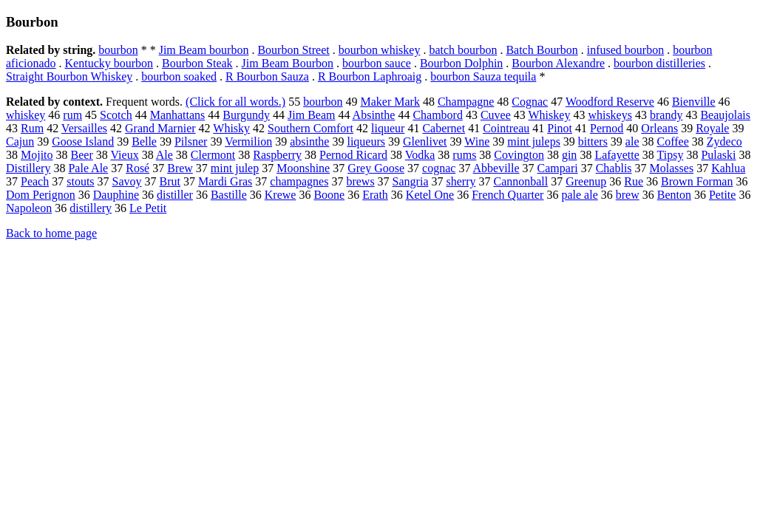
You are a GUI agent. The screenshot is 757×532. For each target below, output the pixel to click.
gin (569, 155)
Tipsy (671, 155)
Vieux (124, 155)
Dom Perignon (41, 195)
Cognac (530, 102)
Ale (164, 155)
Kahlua (728, 168)
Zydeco (724, 141)
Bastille (229, 195)
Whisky (231, 128)
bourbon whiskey (380, 50)
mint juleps (534, 141)
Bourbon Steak (197, 63)
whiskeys (610, 115)
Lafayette (617, 155)
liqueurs (366, 141)
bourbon (118, 50)
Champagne (466, 102)
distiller (175, 195)
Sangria (411, 181)
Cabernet (444, 128)
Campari (558, 168)
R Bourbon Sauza (267, 76)
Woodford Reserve (610, 102)
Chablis (614, 168)
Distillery (28, 168)
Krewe (281, 195)
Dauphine (116, 195)
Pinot (560, 128)
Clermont (213, 155)
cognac (439, 168)
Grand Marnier (160, 128)
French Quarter (508, 195)
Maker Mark (390, 102)
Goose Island (83, 141)
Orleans (659, 128)
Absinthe (374, 115)
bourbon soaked (179, 76)
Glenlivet (425, 141)
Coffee (673, 141)
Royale (712, 128)
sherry (461, 181)
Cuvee (496, 115)
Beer (82, 155)
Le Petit (148, 208)
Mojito (37, 155)
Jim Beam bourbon (204, 50)
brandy (666, 115)
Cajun (20, 141)
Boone (329, 195)
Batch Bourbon (542, 50)
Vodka (420, 155)
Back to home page (51, 233)
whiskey (26, 115)
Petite (722, 195)
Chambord (438, 115)
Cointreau (506, 128)
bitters (593, 141)
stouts (80, 181)
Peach (35, 181)
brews (360, 181)
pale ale (579, 195)
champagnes (299, 181)
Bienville (694, 102)
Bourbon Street (293, 50)
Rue (634, 181)
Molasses (672, 168)
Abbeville (496, 168)
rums (464, 155)
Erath (375, 195)
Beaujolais (725, 115)
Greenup (586, 181)
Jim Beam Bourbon (288, 63)
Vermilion (248, 141)
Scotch (116, 115)
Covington (519, 155)
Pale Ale (88, 168)
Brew (180, 168)
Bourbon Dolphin (461, 63)
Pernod (607, 128)
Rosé (138, 168)
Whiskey (550, 115)
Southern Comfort (310, 128)
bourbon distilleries (659, 63)
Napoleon (29, 208)
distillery (91, 208)
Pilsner (191, 141)
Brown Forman (697, 181)
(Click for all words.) (235, 102)
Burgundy (246, 115)
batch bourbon (463, 50)
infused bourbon (625, 50)
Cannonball (520, 181)
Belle (144, 141)
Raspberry (277, 155)
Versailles (84, 128)
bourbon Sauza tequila (483, 76)
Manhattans (178, 115)
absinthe (309, 141)
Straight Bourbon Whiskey (69, 76)
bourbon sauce (377, 63)
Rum (32, 128)
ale (632, 141)
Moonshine (303, 168)
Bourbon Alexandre (558, 63)
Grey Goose (376, 168)
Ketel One (430, 195)
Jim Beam (311, 115)
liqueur (388, 128)
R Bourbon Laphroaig (370, 76)
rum (72, 115)
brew (628, 195)
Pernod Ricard (353, 155)
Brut (170, 181)
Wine (477, 141)
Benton (674, 195)
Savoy (127, 181)
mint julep (235, 168)
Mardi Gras (225, 181)
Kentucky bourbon (109, 63)
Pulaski (718, 155)
